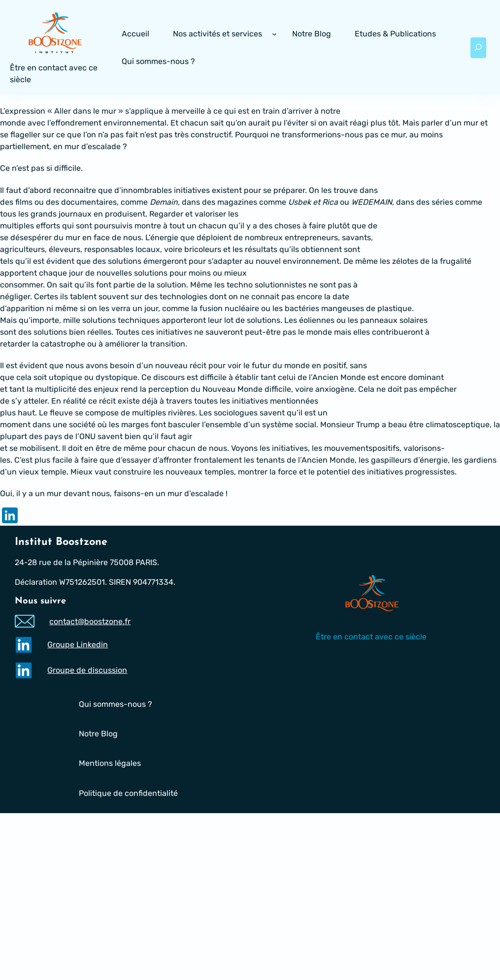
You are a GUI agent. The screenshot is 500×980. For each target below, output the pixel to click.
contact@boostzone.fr (90, 621)
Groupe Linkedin (78, 645)
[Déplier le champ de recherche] (478, 48)
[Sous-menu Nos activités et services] (274, 34)
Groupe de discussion (88, 670)
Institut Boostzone (61, 542)
